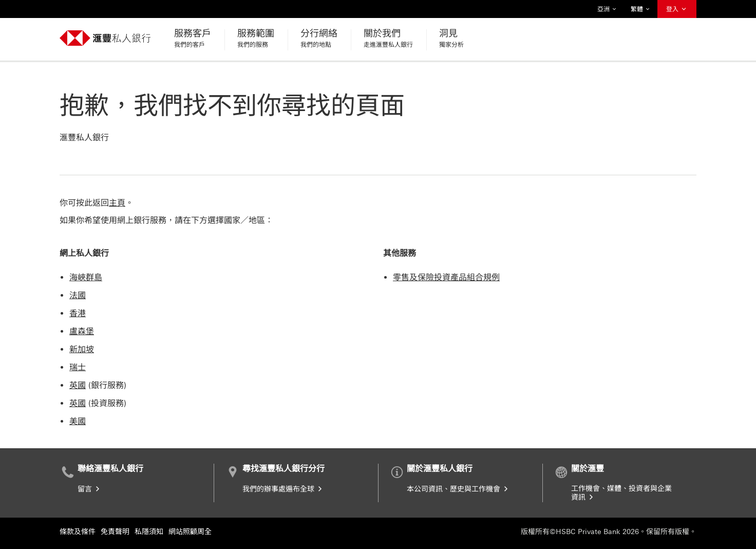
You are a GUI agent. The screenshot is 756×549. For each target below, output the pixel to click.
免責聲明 (115, 532)
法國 (78, 295)
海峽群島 (86, 277)
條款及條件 (78, 532)
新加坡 (82, 349)
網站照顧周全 (190, 532)
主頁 (117, 203)
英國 (78, 385)
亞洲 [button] (607, 9)
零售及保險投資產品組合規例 (446, 277)
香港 (78, 313)
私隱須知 (149, 532)
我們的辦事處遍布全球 (283, 489)
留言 (89, 489)
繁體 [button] (640, 9)
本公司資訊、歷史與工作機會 (458, 489)
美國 (78, 421)
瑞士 (78, 367)
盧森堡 (82, 331)
